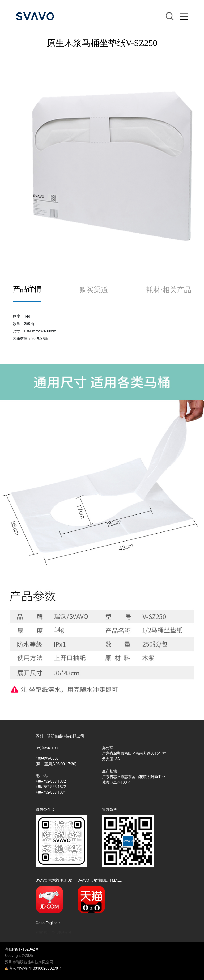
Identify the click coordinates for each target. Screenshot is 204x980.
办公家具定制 (61, 932)
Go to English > (48, 923)
